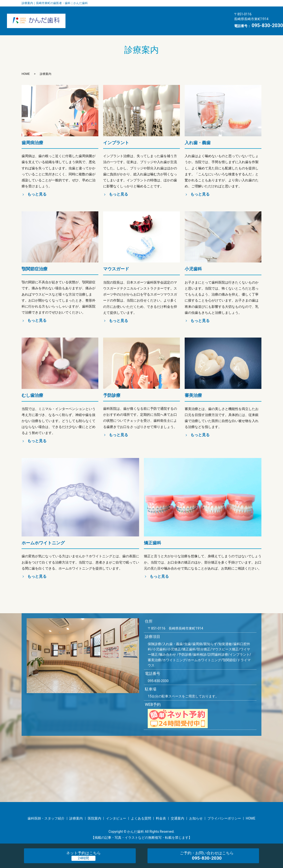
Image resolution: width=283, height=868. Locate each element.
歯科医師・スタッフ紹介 (100, 16)
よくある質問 (91, 25)
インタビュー (206, 16)
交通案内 (151, 25)
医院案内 (142, 16)
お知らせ (181, 25)
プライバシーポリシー (224, 818)
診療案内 (172, 16)
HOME (208, 25)
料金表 (123, 25)
